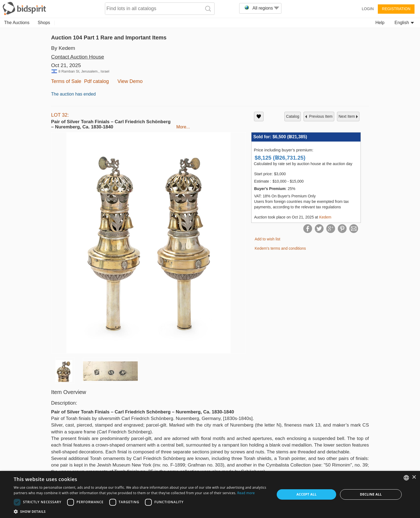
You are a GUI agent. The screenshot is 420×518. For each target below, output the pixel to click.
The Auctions (17, 23)
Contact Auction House (78, 57)
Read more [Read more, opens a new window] (246, 493)
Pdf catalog (96, 81)
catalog (293, 116)
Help (380, 23)
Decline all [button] (371, 494)
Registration (396, 9)
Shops (44, 23)
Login (368, 9)
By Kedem (63, 48)
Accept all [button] (307, 494)
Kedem (325, 217)
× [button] (414, 477)
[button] (140, 511)
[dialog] (210, 494)
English (404, 23)
